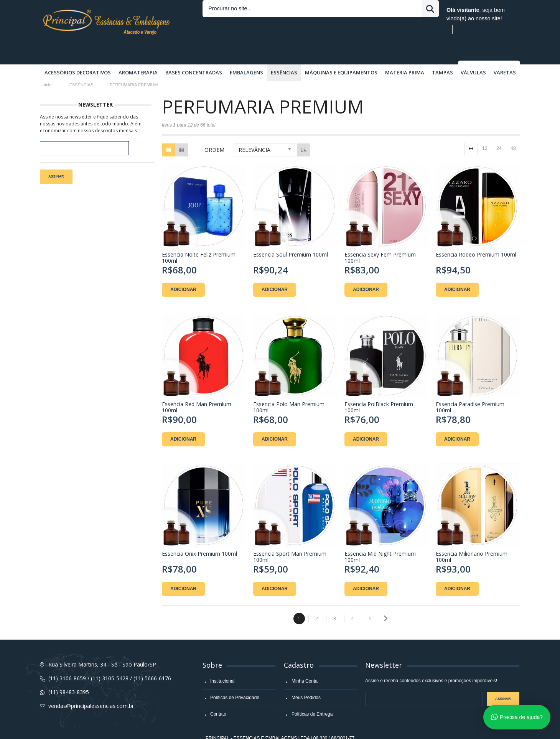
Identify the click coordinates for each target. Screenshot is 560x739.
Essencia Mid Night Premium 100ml (379, 535)
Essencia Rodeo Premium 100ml (474, 236)
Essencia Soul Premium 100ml (290, 236)
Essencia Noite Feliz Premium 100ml (199, 239)
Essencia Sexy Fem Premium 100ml (379, 239)
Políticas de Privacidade (235, 679)
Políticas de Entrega (312, 695)
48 (513, 130)
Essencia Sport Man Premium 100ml (289, 535)
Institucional (222, 662)
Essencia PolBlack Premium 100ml (377, 387)
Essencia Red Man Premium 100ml (197, 387)
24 (499, 130)
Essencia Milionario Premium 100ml (469, 535)
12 (485, 130)
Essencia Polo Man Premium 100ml (288, 387)
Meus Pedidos (306, 679)
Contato (218, 695)
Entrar (337, 10)
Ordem (214, 131)
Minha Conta (305, 662)
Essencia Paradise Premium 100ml (468, 387)
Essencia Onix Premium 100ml (199, 532)
